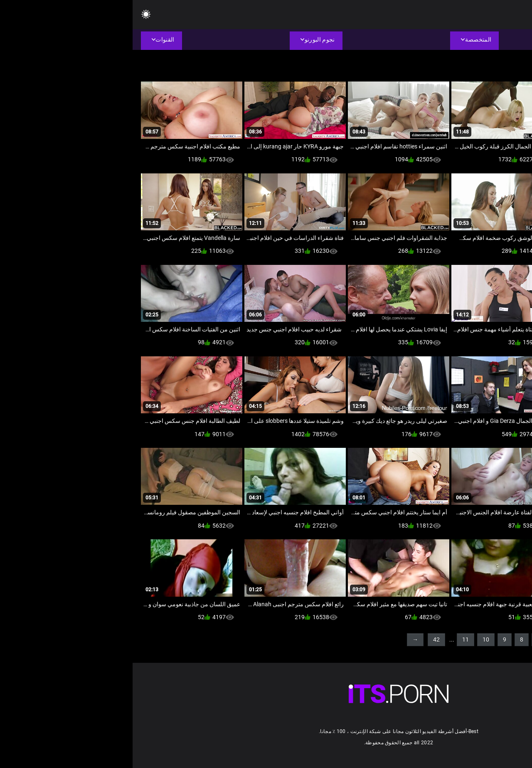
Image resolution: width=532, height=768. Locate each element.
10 (353, 640)
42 (304, 640)
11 (333, 640)
